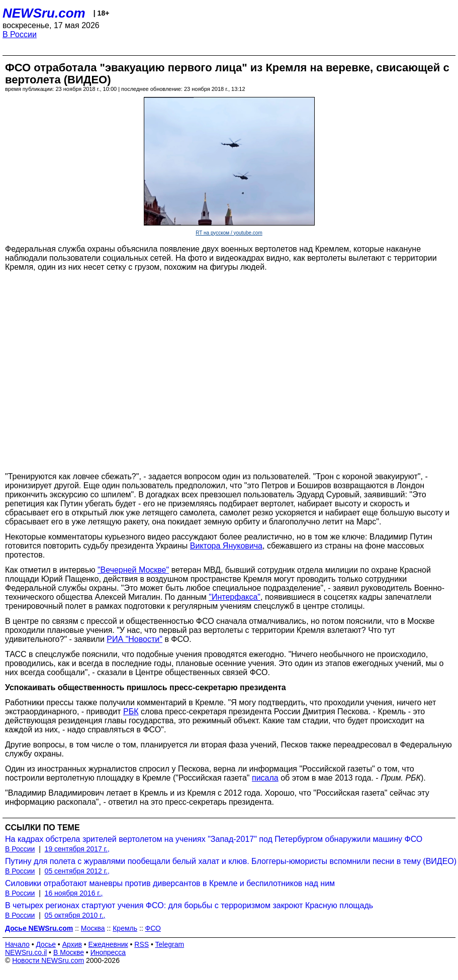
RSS (142, 944)
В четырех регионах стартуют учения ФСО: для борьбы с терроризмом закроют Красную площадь (189, 905)
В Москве (69, 952)
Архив (72, 944)
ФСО (153, 928)
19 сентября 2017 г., (77, 849)
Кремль (125, 928)
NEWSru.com (44, 13)
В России (20, 34)
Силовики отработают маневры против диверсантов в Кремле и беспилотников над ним (170, 883)
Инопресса (108, 952)
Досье (46, 944)
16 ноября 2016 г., (74, 893)
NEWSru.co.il (26, 952)
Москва (93, 928)
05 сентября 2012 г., (77, 871)
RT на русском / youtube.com (229, 233)
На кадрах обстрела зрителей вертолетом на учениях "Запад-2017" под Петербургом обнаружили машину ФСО (214, 839)
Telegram (170, 944)
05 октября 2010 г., (75, 915)
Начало (17, 944)
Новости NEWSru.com (48, 960)
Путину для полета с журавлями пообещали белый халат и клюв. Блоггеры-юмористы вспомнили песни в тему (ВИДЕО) (231, 861)
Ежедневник (108, 944)
